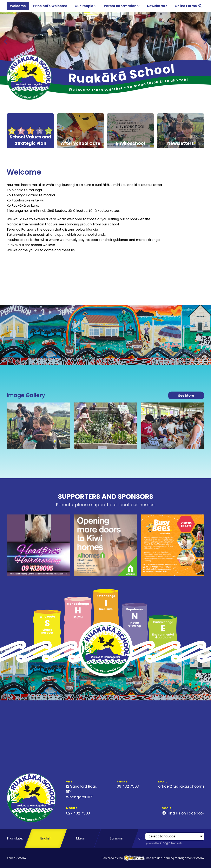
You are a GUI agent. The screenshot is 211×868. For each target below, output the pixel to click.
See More (186, 396)
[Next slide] (205, 41)
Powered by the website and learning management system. (153, 858)
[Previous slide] (6, 41)
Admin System (16, 858)
